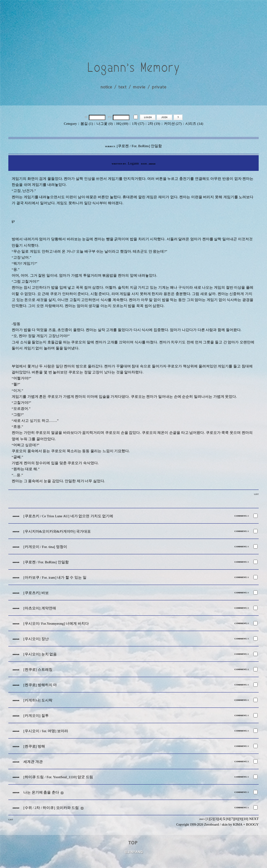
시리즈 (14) (194, 124)
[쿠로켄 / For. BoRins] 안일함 (46, 562)
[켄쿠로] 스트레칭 (38, 670)
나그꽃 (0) (104, 124)
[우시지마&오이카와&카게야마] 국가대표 (57, 531)
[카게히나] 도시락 (38, 700)
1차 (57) (138, 124)
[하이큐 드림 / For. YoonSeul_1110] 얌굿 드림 (58, 777)
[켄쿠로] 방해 (34, 746)
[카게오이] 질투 (36, 716)
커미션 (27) (173, 124)
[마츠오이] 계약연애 (40, 608)
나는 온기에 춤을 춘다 (41, 792)
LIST (256, 494)
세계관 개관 (33, 762)
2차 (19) (154, 124)
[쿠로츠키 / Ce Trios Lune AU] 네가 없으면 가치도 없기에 (68, 516)
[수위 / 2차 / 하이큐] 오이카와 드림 (51, 808)
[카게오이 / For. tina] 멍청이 (45, 547)
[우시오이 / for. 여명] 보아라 (46, 731)
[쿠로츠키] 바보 (36, 593)
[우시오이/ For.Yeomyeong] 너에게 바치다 (56, 624)
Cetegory (70, 124)
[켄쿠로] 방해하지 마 (40, 685)
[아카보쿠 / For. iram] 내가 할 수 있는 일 (55, 577)
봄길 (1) (87, 124)
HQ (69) (122, 124)
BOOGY (252, 824)
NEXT (254, 819)
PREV (202, 819)
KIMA (238, 824)
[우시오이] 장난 (36, 639)
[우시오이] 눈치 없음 (40, 654)
